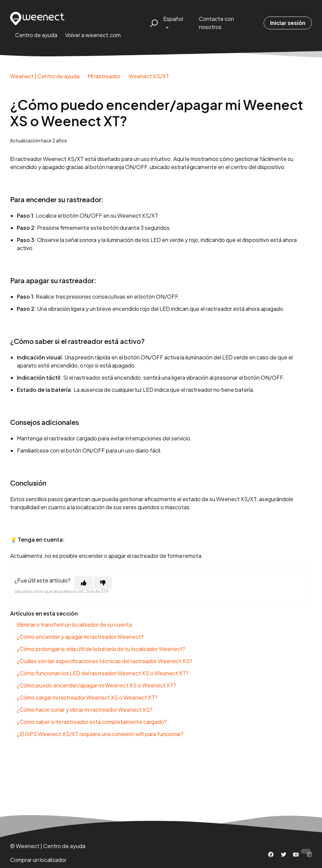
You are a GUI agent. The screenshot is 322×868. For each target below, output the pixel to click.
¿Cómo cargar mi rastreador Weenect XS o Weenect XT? (87, 697)
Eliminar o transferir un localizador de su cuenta (74, 625)
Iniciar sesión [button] (288, 23)
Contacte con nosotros (216, 23)
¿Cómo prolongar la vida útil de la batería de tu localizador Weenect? (101, 649)
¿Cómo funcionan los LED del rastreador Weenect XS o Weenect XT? (103, 673)
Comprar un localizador (38, 860)
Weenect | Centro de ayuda (45, 76)
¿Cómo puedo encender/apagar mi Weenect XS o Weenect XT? (96, 685)
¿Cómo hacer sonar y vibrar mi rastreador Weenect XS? (85, 710)
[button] (153, 23)
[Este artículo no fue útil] (103, 583)
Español (173, 19)
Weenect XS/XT (149, 76)
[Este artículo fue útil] (84, 583)
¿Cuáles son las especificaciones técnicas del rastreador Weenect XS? (105, 661)
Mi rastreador (104, 76)
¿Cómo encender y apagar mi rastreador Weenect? (80, 637)
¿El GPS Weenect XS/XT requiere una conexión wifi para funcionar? (100, 734)
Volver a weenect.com (93, 35)
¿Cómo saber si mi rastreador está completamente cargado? (92, 722)
